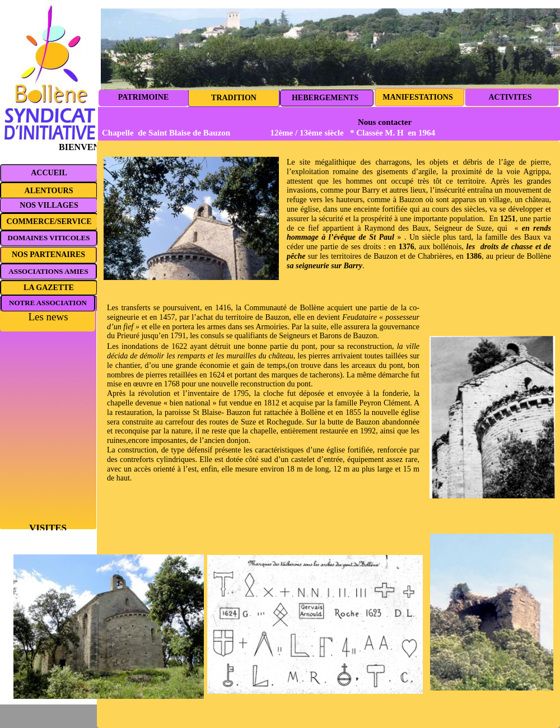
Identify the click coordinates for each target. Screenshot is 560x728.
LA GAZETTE (49, 288)
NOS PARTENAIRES (48, 255)
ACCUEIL (49, 173)
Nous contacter (385, 122)
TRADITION (234, 98)
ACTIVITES (510, 97)
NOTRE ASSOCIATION (48, 303)
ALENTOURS (49, 191)
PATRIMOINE (143, 97)
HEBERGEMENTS (325, 98)
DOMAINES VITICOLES (49, 238)
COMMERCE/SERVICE (49, 221)
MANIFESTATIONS (418, 97)
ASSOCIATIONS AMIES (48, 271)
